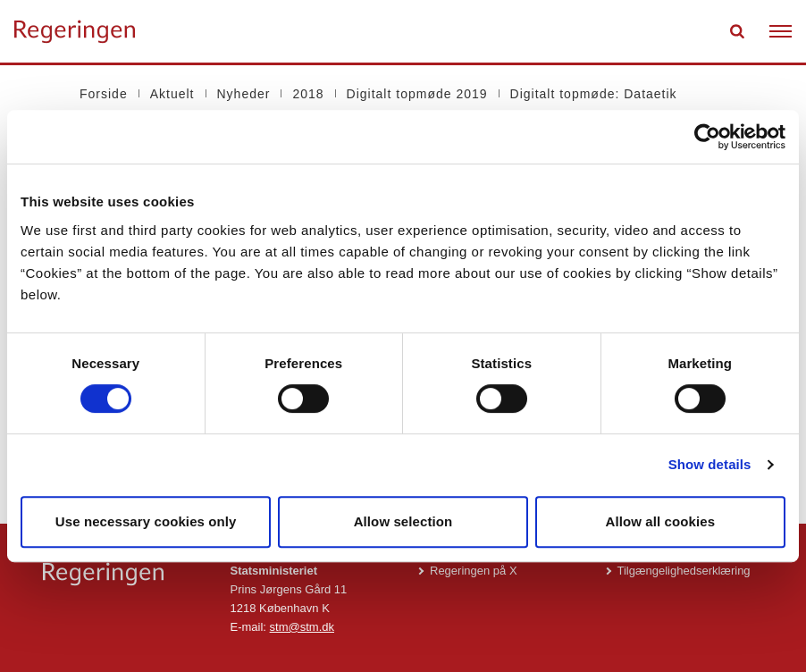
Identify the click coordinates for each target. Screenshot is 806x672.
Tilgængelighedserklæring (684, 571)
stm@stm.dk (302, 627)
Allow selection (403, 521)
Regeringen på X (474, 571)
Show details (710, 464)
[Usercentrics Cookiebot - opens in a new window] (707, 137)
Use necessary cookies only (146, 521)
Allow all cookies (661, 521)
